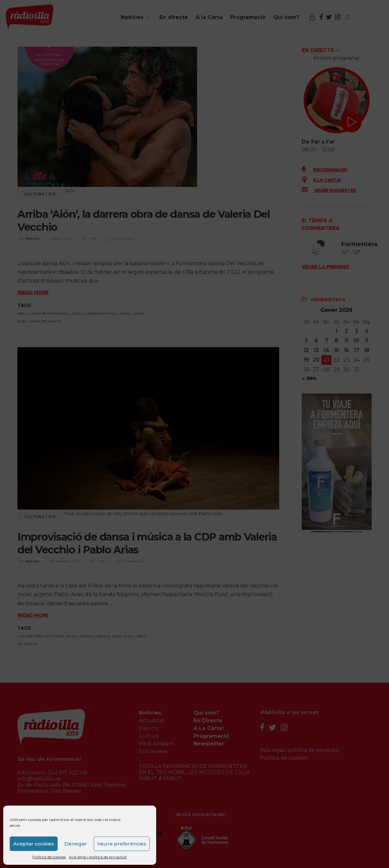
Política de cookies (49, 857)
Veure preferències (122, 844)
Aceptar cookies (34, 844)
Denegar (76, 844)
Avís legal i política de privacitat (98, 857)
